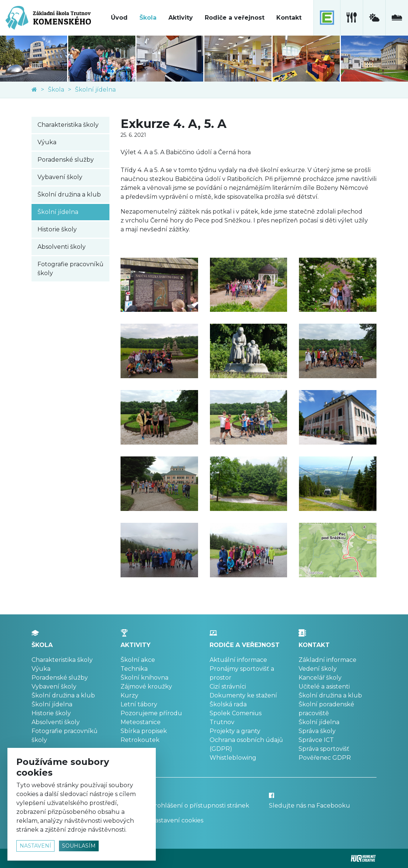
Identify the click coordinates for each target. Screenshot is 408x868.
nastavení (35, 846)
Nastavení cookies (177, 820)
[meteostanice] (374, 18)
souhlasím (79, 846)
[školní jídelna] (351, 18)
